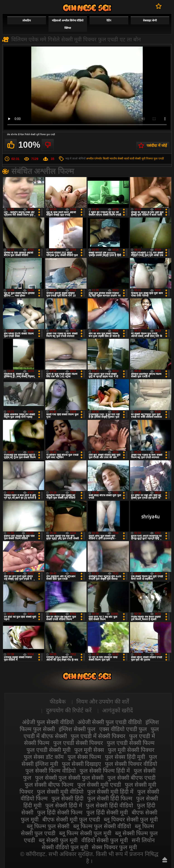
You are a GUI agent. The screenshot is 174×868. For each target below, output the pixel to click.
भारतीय (113, 159)
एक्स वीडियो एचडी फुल (123, 729)
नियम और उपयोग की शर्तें (103, 702)
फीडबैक (58, 702)
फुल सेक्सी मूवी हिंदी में (110, 792)
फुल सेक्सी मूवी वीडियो (60, 792)
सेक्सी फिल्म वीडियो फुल (87, 8)
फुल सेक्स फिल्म (84, 757)
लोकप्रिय (27, 21)
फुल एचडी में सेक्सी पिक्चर (98, 736)
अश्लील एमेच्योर (94, 159)
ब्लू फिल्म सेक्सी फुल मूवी (85, 833)
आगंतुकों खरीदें (117, 710)
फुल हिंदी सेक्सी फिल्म (60, 812)
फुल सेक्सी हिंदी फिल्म (110, 798)
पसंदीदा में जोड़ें (157, 146)
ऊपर (165, 860)
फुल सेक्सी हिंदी (67, 798)
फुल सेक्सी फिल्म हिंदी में (105, 771)
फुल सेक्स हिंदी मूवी (125, 757)
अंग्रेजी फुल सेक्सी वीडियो (48, 722)
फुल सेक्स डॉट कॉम (44, 757)
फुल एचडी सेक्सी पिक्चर (78, 743)
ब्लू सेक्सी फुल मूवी (58, 840)
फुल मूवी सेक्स (89, 750)
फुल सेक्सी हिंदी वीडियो (109, 805)
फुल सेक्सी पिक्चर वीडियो (131, 764)
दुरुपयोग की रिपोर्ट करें (69, 710)
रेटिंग (109, 21)
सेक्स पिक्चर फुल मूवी (114, 847)
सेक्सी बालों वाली (126, 159)
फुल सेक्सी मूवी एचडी (99, 785)
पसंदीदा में (159, 6)
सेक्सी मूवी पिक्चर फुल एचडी (149, 159)
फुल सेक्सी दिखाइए (82, 764)
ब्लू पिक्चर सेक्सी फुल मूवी (131, 819)
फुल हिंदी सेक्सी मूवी (107, 812)
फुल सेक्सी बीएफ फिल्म (49, 785)
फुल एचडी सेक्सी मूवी (48, 750)
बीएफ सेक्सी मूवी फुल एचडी (71, 819)
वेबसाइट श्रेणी (150, 21)
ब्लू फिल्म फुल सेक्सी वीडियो (102, 826)
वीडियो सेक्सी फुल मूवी (105, 840)
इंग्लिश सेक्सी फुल (77, 729)
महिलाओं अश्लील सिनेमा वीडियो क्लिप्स (68, 24)
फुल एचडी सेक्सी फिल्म (131, 743)
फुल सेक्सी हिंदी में (64, 805)
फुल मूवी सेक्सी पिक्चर (131, 750)
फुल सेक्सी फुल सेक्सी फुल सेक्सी (69, 778)
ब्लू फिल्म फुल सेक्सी (48, 826)
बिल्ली (106, 159)
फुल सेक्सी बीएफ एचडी (131, 778)
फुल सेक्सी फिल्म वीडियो (51, 771)
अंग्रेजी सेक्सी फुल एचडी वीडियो (110, 722)
